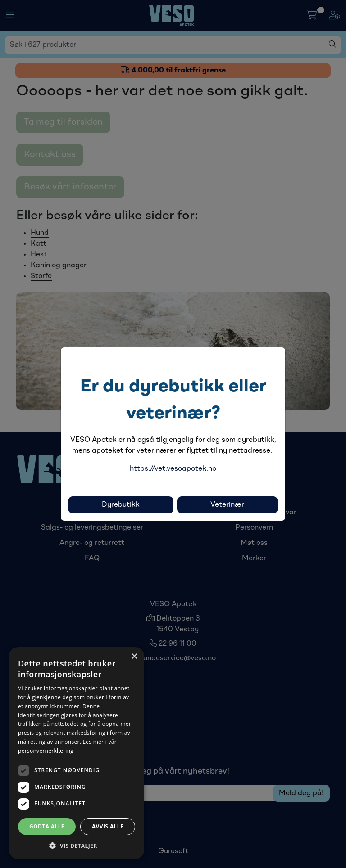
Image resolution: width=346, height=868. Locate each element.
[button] (77, 846)
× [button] (134, 657)
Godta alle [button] (47, 826)
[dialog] (77, 753)
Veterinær (227, 505)
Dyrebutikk (121, 505)
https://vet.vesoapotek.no (173, 469)
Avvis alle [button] (108, 826)
